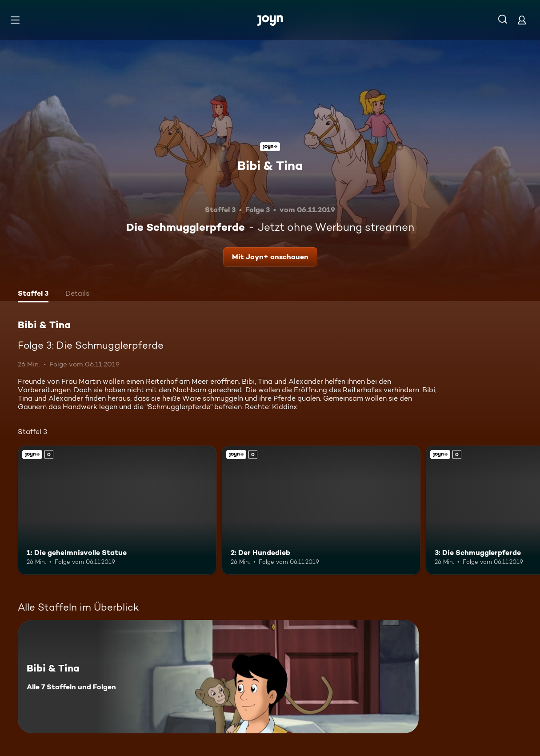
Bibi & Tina (270, 165)
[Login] (522, 20)
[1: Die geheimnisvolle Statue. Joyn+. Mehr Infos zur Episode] (117, 510)
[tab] (33, 294)
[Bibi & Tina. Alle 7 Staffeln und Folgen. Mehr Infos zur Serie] (218, 677)
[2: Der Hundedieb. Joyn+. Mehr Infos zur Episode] (321, 510)
